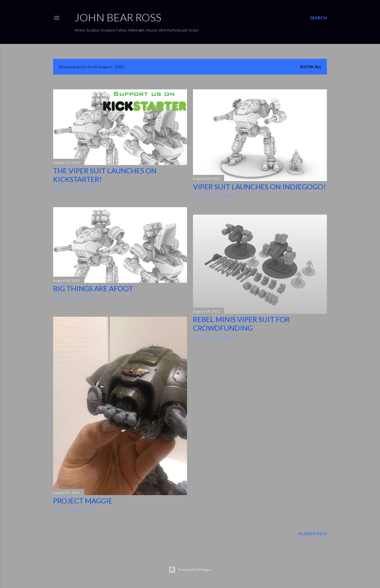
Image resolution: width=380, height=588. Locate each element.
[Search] (319, 18)
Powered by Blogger (190, 570)
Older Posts (312, 534)
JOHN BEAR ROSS (118, 17)
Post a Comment (81, 188)
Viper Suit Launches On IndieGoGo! (259, 187)
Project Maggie (83, 501)
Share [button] (58, 188)
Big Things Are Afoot (93, 288)
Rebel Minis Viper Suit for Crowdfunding (241, 324)
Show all (311, 67)
